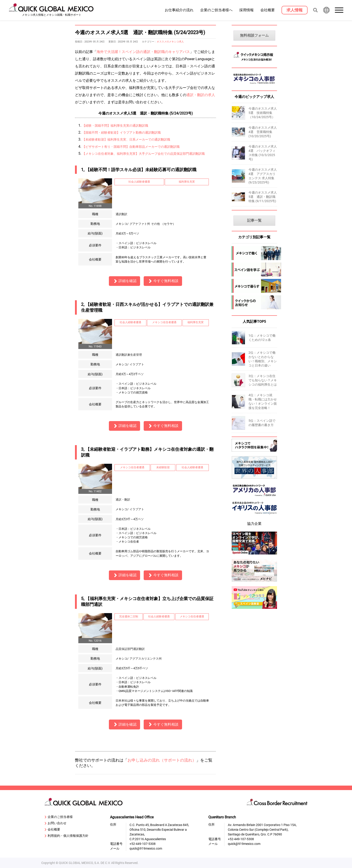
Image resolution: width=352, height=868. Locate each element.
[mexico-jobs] (254, 253)
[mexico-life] (254, 286)
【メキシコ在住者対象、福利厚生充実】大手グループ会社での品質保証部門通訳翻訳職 (143, 154)
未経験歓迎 (163, 467)
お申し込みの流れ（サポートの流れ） (162, 760)
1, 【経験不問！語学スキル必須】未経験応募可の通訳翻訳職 (139, 170)
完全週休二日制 (129, 616)
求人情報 (295, 10)
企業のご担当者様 (59, 817)
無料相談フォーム (254, 35)
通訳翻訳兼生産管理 (129, 355)
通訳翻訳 (121, 214)
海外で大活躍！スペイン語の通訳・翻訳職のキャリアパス (143, 52)
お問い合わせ (56, 823)
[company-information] (254, 302)
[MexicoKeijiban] (254, 62)
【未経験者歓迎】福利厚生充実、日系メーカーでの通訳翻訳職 (126, 140)
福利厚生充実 (187, 182)
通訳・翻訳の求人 (201, 95)
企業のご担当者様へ (216, 10)
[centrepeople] (254, 516)
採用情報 (246, 10)
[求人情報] (295, 10)
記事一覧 (254, 220)
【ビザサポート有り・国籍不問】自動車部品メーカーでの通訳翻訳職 (131, 147)
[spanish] (254, 269)
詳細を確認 (124, 281)
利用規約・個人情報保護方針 (67, 836)
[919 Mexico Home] (52, 10)
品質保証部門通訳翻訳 (132, 649)
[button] (340, 10)
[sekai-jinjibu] (254, 479)
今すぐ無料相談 (163, 281)
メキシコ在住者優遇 (164, 322)
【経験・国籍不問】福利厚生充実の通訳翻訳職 (115, 126)
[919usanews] (254, 498)
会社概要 (268, 10)
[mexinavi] (254, 582)
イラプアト (137, 364)
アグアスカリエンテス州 (146, 659)
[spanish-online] (254, 555)
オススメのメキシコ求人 (170, 42)
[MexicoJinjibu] (254, 85)
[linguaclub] (254, 609)
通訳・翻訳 (123, 500)
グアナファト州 (140, 224)
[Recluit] (254, 452)
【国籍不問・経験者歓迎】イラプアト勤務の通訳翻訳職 (121, 133)
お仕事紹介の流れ (179, 10)
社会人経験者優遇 (139, 182)
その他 (155, 224)
